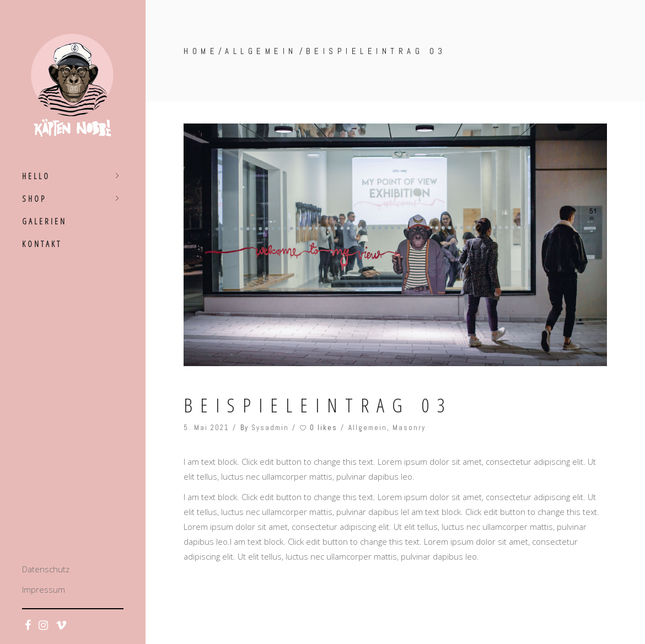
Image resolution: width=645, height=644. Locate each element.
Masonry (409, 428)
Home (201, 51)
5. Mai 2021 (206, 428)
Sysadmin (270, 428)
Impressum (44, 589)
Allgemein (261, 51)
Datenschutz (46, 569)
